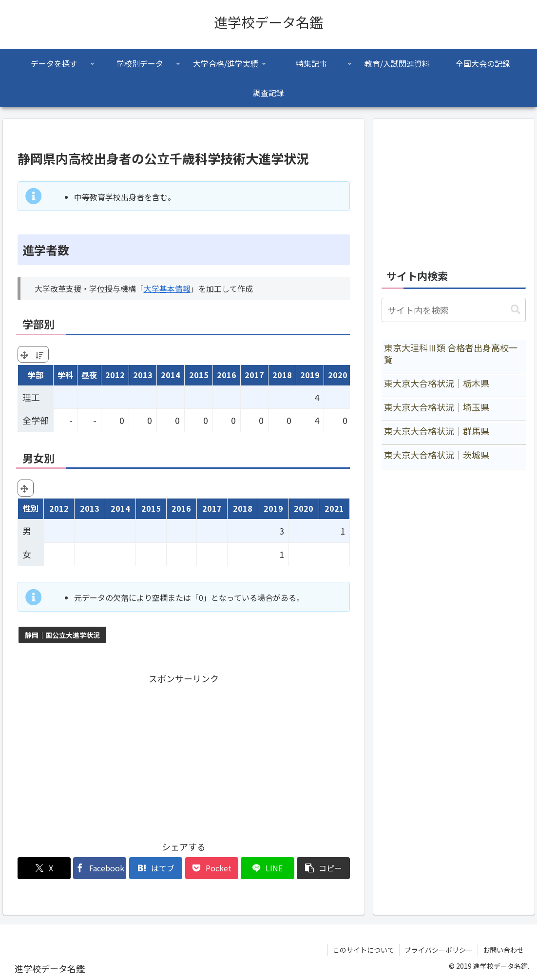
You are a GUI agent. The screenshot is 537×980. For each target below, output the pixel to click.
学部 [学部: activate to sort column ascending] (36, 375)
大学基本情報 (167, 288)
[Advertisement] (184, 755)
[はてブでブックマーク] (156, 868)
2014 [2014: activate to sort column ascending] (171, 375)
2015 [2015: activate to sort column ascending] (199, 375)
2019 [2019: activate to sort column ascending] (310, 375)
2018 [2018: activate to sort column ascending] (282, 375)
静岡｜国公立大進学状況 (62, 635)
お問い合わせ (503, 950)
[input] (454, 310)
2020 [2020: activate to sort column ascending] (338, 375)
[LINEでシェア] (267, 868)
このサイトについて (364, 950)
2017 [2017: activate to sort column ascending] (254, 375)
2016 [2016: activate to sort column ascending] (227, 375)
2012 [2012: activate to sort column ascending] (115, 375)
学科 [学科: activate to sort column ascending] (65, 375)
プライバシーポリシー (439, 950)
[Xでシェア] (44, 868)
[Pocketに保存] (212, 868)
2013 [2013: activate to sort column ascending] (143, 375)
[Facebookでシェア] (100, 868)
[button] (323, 868)
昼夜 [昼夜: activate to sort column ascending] (89, 375)
